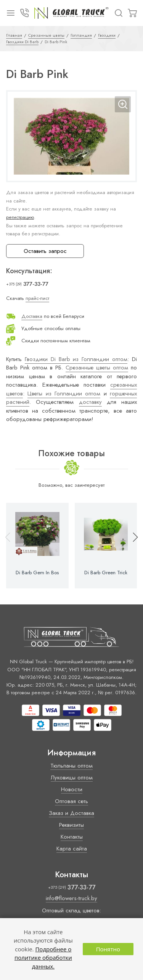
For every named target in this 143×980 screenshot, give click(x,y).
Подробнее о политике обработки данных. (43, 958)
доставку (90, 402)
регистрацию (20, 217)
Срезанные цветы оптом (97, 368)
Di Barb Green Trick (106, 573)
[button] (132, 546)
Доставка (32, 316)
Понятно (108, 949)
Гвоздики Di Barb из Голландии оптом (76, 359)
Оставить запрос (45, 251)
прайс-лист (37, 298)
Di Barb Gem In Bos (37, 573)
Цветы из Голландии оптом (64, 394)
